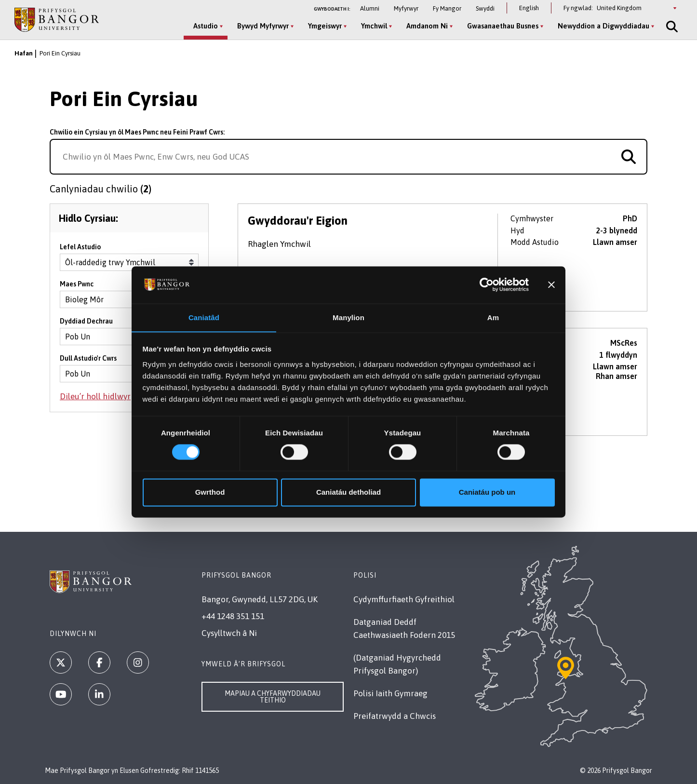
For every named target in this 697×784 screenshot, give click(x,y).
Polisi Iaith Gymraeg (390, 693)
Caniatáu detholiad (348, 493)
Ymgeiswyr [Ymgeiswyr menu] (323, 26)
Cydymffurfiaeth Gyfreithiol (404, 599)
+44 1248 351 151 (233, 616)
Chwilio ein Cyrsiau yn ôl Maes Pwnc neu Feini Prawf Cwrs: (137, 132)
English (529, 8)
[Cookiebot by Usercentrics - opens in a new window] (487, 284)
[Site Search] (669, 27)
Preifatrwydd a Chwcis (395, 716)
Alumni (370, 8)
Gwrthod (210, 493)
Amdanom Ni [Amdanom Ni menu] (425, 26)
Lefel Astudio (80, 250)
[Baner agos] (551, 284)
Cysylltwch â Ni (229, 633)
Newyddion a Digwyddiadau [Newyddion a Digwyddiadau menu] (602, 26)
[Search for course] (629, 157)
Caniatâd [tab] (204, 318)
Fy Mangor (447, 8)
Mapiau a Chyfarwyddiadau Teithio (273, 697)
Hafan (24, 53)
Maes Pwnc (77, 287)
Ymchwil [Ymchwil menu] (372, 26)
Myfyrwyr (406, 8)
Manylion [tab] (348, 318)
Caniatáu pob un (487, 493)
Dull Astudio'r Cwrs (88, 362)
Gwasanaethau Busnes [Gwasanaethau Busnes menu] (501, 26)
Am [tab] (493, 318)
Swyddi (485, 8)
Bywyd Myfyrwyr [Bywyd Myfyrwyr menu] (261, 26)
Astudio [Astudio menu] (204, 26)
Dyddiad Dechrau (86, 324)
